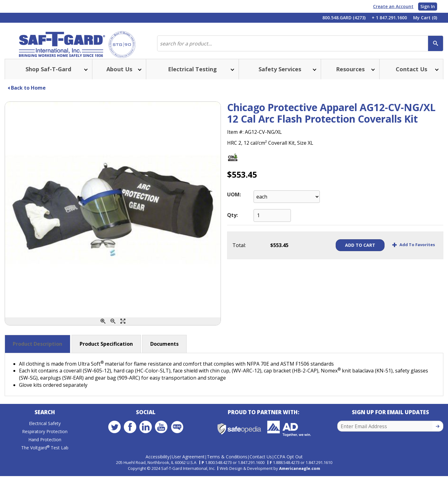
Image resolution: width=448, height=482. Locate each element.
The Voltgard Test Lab (45, 457)
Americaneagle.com (300, 474)
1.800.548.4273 (218, 468)
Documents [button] (164, 351)
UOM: (234, 202)
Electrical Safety (45, 432)
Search (45, 421)
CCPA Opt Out (288, 463)
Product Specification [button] (106, 351)
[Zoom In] (103, 329)
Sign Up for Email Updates (390, 421)
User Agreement (188, 463)
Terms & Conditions (227, 463)
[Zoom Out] (113, 329)
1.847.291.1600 (251, 468)
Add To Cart (346, 253)
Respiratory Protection (45, 440)
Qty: (232, 222)
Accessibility (158, 463)
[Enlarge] (123, 329)
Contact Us (261, 463)
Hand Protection (45, 449)
